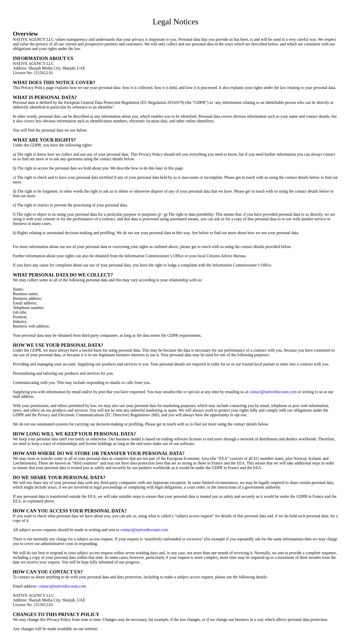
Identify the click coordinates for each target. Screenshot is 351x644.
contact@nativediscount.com (273, 392)
